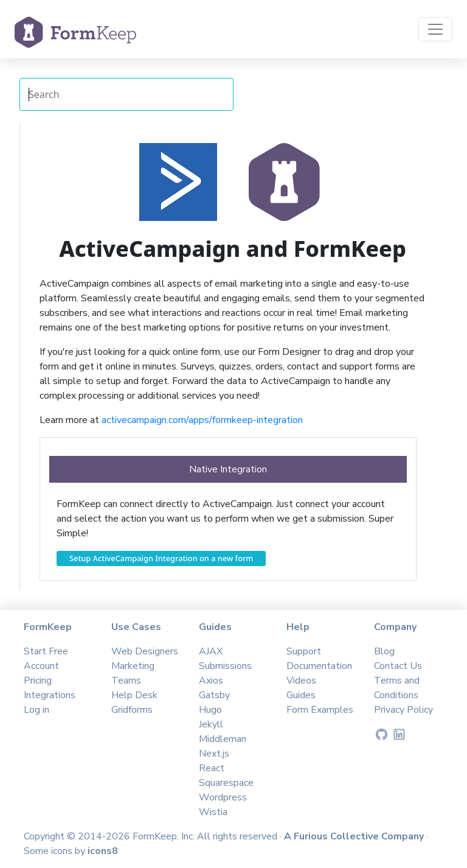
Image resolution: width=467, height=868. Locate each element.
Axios (211, 681)
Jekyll (211, 724)
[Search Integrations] (126, 94)
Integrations (50, 695)
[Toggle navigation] (435, 29)
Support (304, 651)
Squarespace (226, 783)
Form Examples (320, 710)
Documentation (319, 666)
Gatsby (214, 695)
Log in (36, 710)
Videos (301, 681)
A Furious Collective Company (355, 836)
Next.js (214, 754)
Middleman (223, 739)
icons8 (103, 851)
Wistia (213, 812)
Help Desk (134, 695)
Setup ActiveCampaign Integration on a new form (161, 558)
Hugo (210, 710)
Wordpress (223, 797)
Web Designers (145, 651)
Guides (301, 695)
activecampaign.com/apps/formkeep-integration (202, 420)
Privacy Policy (403, 710)
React (212, 768)
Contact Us (398, 666)
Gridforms (132, 710)
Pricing (38, 681)
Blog (384, 651)
